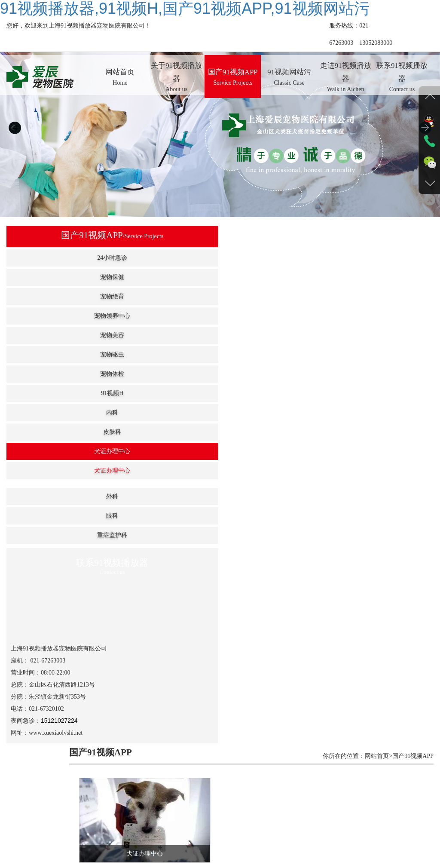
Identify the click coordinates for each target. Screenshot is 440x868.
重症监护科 (51, 535)
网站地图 (12, 864)
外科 (51, 496)
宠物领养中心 (51, 316)
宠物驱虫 (51, 354)
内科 (51, 413)
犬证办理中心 (51, 451)
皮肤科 (51, 432)
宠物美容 (51, 335)
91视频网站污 (232, 812)
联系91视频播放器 (336, 812)
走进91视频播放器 (281, 812)
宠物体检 (51, 374)
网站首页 (91, 812)
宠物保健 (51, 277)
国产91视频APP (186, 812)
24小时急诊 (51, 258)
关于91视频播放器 (134, 812)
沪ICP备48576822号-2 (316, 821)
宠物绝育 (51, 296)
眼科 (51, 516)
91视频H (51, 393)
